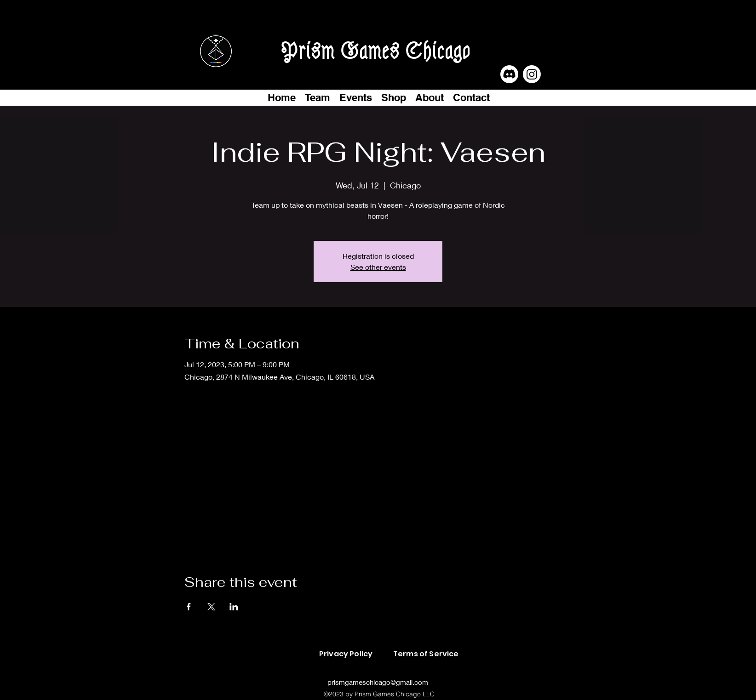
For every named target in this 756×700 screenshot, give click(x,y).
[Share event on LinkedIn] (234, 607)
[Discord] (509, 74)
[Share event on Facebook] (189, 607)
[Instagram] (532, 74)
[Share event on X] (211, 607)
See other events (378, 267)
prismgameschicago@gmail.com (378, 682)
